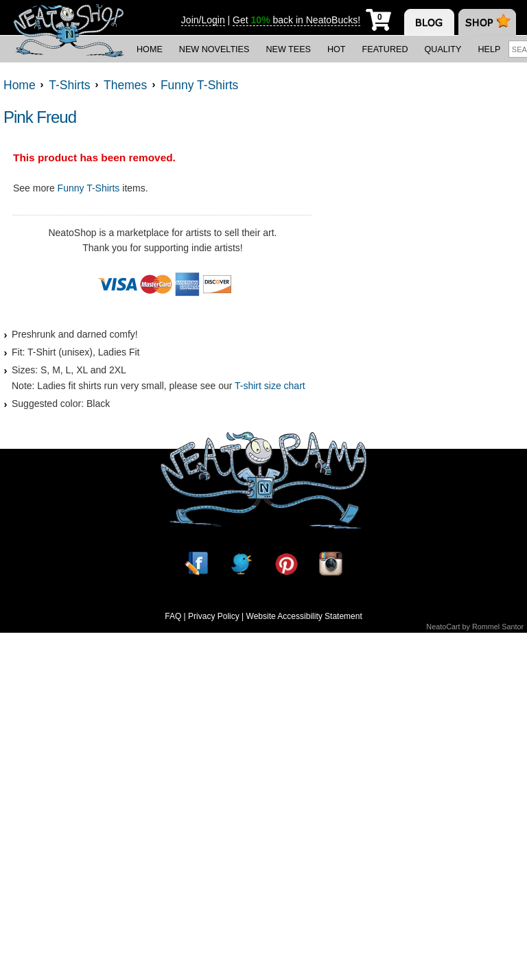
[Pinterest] (286, 564)
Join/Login (203, 20)
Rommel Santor (498, 627)
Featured (385, 49)
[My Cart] (378, 17)
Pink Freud (40, 117)
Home (150, 49)
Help (489, 49)
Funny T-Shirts (89, 188)
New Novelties (214, 49)
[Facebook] (196, 564)
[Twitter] (241, 564)
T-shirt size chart (270, 386)
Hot (337, 49)
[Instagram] (331, 564)
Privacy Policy (214, 616)
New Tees (288, 49)
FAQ (173, 616)
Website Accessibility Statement (304, 616)
